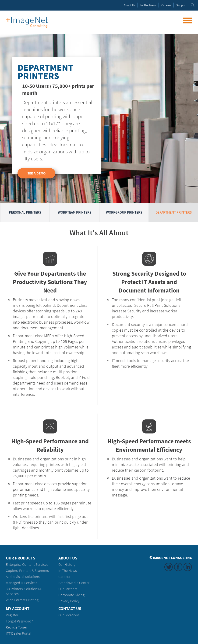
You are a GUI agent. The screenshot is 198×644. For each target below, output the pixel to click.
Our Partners (68, 589)
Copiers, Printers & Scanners (27, 571)
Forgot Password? (19, 621)
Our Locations (69, 615)
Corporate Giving (71, 595)
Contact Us (70, 609)
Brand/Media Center (74, 583)
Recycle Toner (16, 627)
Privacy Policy (69, 601)
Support (182, 5)
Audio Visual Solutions (23, 577)
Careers (166, 5)
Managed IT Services (21, 583)
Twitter (169, 567)
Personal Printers (25, 212)
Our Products (21, 558)
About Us (68, 558)
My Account (18, 609)
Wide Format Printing (22, 600)
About (130, 5)
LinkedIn (188, 567)
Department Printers (174, 212)
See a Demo (36, 173)
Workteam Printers (75, 212)
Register (12, 615)
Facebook (178, 567)
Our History (67, 564)
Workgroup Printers (124, 212)
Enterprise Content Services (27, 564)
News (148, 5)
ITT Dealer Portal (19, 633)
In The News (67, 571)
